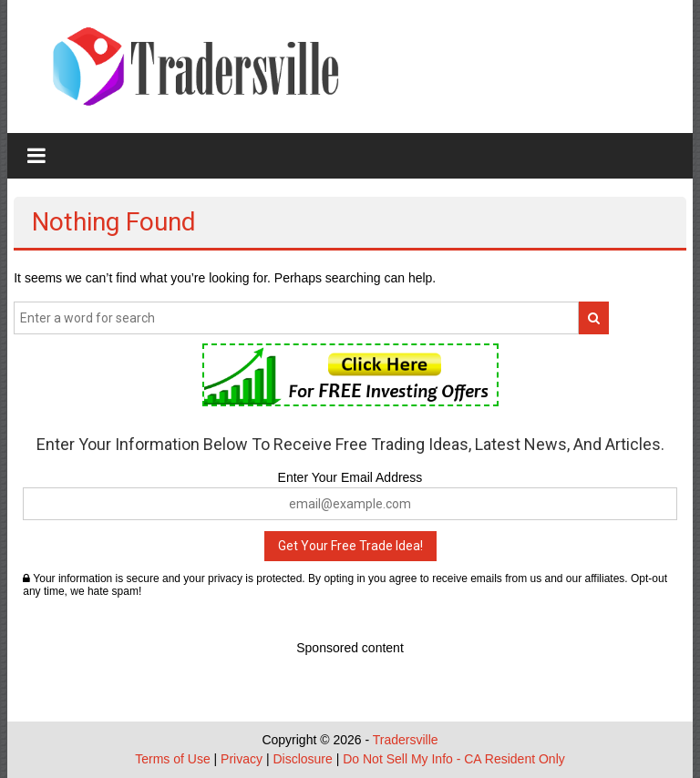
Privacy (242, 759)
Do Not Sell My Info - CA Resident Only (454, 759)
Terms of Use (172, 759)
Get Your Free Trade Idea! (350, 546)
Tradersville (406, 740)
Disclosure (302, 759)
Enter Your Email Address (350, 477)
